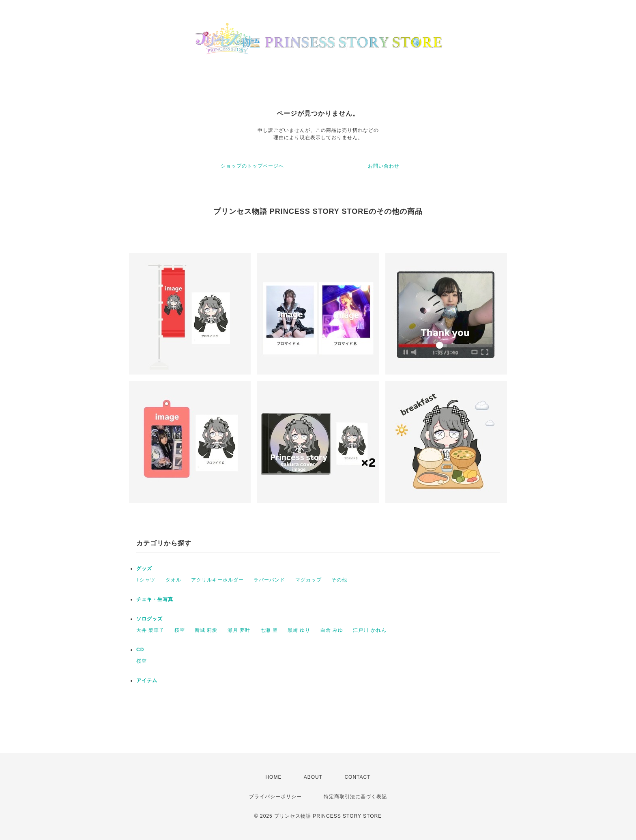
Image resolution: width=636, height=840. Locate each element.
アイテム (147, 681)
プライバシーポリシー (275, 797)
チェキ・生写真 (155, 599)
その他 (339, 580)
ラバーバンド (269, 580)
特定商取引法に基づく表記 (355, 797)
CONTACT (357, 777)
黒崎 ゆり (299, 630)
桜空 (180, 630)
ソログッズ (149, 619)
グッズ (144, 569)
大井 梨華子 (150, 630)
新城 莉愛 (206, 630)
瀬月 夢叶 (239, 630)
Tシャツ (146, 580)
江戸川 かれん (370, 630)
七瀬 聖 (269, 630)
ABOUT (313, 777)
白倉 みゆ (332, 630)
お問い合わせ (384, 166)
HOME (273, 777)
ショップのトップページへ (252, 166)
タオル (173, 580)
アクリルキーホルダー (217, 580)
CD (140, 650)
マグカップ (308, 580)
